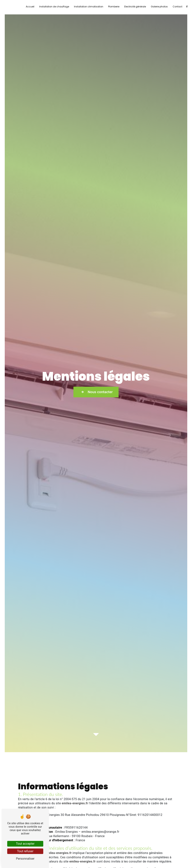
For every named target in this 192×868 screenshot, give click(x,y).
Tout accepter (25, 844)
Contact (177, 7)
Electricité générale (135, 7)
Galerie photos (159, 7)
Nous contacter (96, 392)
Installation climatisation (89, 7)
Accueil (30, 7)
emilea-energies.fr (75, 803)
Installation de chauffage (54, 7)
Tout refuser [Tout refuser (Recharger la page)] (25, 851)
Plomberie (114, 7)
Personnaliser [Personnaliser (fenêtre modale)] (25, 859)
